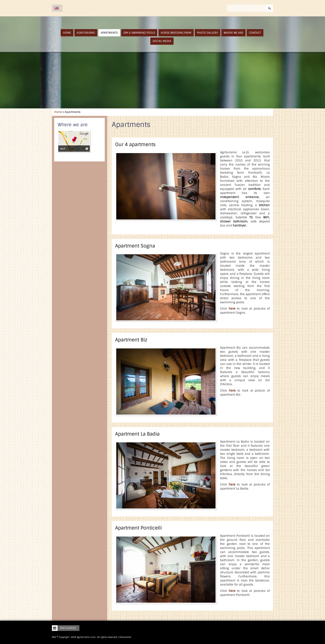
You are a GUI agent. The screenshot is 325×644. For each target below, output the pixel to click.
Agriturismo (86, 33)
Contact (255, 33)
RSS (54, 637)
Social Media (162, 41)
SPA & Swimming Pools (139, 33)
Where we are (233, 33)
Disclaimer (125, 637)
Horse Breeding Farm (176, 33)
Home (67, 33)
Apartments (109, 33)
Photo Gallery (208, 33)
